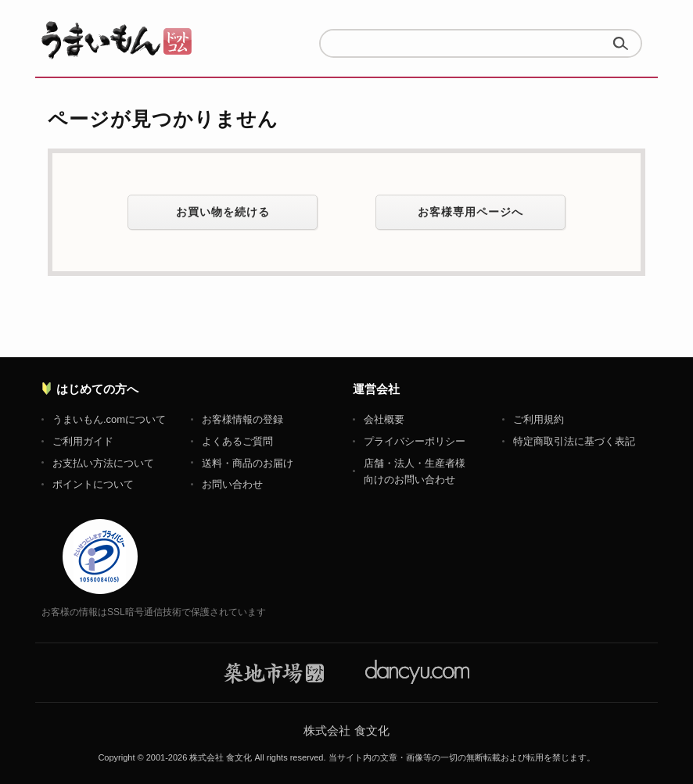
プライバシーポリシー (415, 441)
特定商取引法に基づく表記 (574, 441)
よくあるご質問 (237, 441)
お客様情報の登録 (242, 419)
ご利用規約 (539, 419)
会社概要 (384, 419)
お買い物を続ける (223, 212)
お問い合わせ (232, 484)
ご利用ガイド (83, 441)
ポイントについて (93, 484)
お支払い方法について (103, 463)
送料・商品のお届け (248, 463)
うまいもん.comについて (109, 419)
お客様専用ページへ (470, 212)
